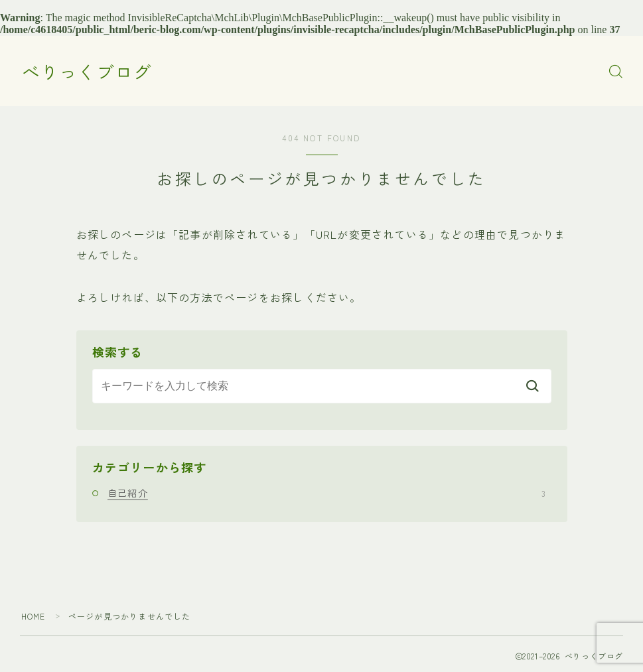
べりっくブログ (87, 72)
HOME (34, 616)
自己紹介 (326, 493)
